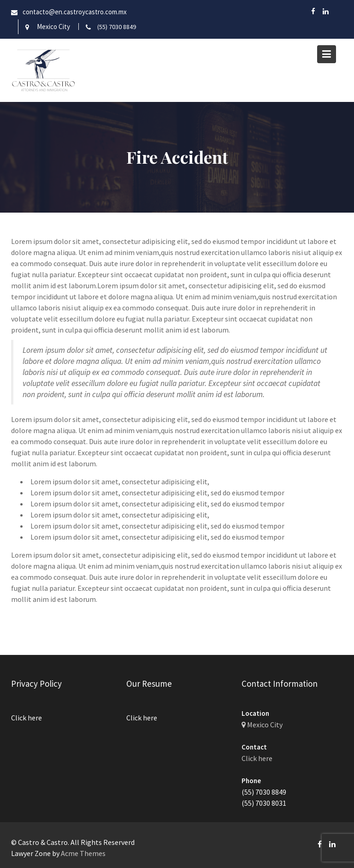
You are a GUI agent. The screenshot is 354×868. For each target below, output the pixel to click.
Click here (27, 718)
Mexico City (53, 27)
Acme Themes (83, 853)
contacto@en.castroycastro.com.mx (75, 12)
